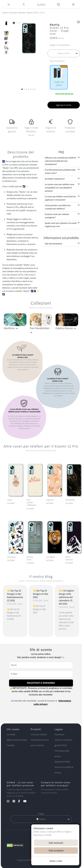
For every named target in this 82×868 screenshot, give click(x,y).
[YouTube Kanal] (26, 801)
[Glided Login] (24, 5)
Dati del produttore (53, 244)
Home (5, 13)
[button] (22, 89)
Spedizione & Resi (62, 762)
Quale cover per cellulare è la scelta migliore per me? (61, 225)
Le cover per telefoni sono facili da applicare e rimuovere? (60, 198)
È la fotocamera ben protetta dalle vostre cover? (60, 171)
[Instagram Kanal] (9, 801)
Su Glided (11, 734)
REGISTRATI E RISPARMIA (41, 683)
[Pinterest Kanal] (15, 801)
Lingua (41, 814)
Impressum (60, 734)
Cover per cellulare (17, 13)
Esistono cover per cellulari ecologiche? (57, 216)
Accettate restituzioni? (55, 179)
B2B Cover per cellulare (17, 740)
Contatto (11, 745)
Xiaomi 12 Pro (32, 13)
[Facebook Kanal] (20, 801)
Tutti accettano (56, 850)
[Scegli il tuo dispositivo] (64, 53)
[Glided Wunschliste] (58, 5)
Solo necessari (56, 843)
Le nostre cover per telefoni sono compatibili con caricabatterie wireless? (60, 188)
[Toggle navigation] (9, 5)
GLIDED (41, 5)
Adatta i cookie (56, 861)
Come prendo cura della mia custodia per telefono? (58, 207)
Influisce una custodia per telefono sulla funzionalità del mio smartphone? (60, 161)
